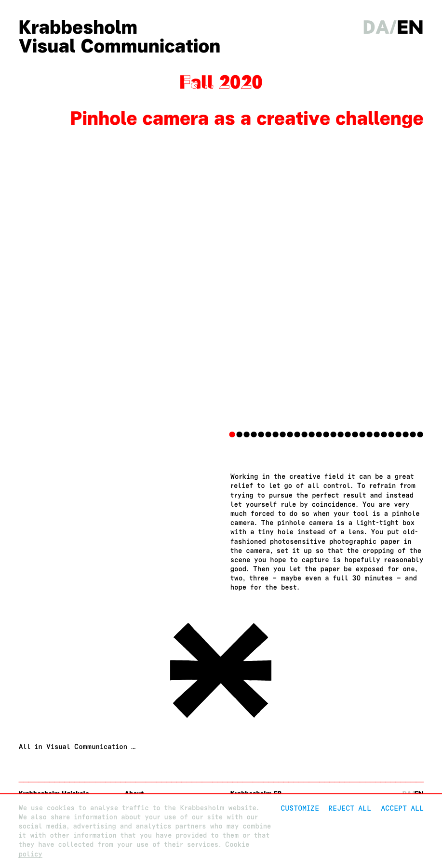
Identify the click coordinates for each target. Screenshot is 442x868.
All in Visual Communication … (77, 747)
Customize (300, 808)
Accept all (402, 808)
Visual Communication (119, 46)
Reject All (350, 808)
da (376, 27)
